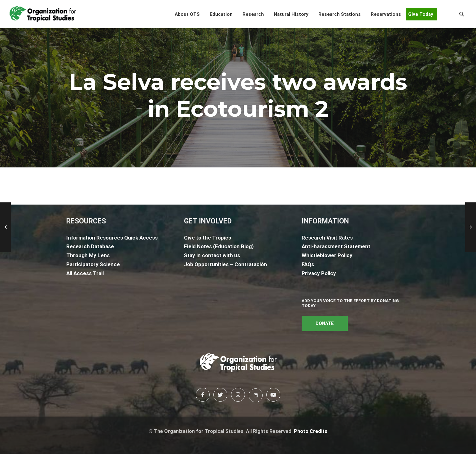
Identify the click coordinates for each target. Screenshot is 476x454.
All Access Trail (85, 273)
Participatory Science (93, 264)
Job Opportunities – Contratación (225, 264)
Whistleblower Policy (327, 255)
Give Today (421, 14)
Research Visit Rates (327, 238)
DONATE (325, 324)
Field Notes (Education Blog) (219, 246)
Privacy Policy (319, 273)
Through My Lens (88, 255)
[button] (187, 14)
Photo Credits (311, 431)
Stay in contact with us (212, 255)
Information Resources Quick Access (112, 238)
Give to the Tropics (207, 238)
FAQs (308, 264)
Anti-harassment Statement (336, 246)
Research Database (90, 246)
